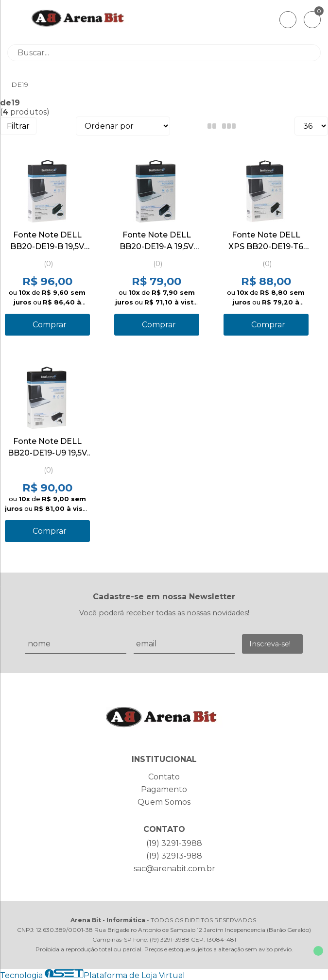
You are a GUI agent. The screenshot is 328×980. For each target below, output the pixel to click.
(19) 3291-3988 (174, 843)
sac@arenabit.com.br (174, 869)
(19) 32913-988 (174, 856)
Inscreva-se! (270, 644)
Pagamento (164, 789)
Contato (164, 777)
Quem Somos (164, 802)
